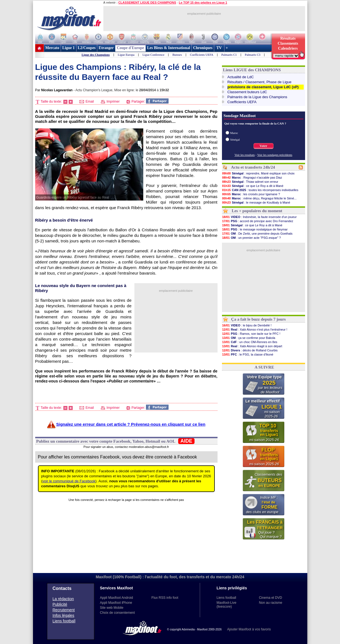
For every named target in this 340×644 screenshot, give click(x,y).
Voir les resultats (245, 155)
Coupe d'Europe (131, 48)
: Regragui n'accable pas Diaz (252, 178)
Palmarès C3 (253, 55)
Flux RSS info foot (165, 598)
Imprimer (110, 102)
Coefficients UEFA (201, 55)
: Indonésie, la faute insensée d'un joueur (259, 217)
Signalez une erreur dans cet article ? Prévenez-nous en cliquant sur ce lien (131, 424)
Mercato (52, 48)
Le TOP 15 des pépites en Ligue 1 (203, 2)
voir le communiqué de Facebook (69, 481)
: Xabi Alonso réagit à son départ (252, 346)
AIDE (186, 441)
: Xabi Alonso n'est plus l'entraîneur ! (255, 329)
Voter (263, 146)
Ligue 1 (69, 48)
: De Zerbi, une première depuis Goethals (257, 234)
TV (219, 48)
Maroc (234, 133)
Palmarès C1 (229, 55)
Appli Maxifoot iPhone (116, 603)
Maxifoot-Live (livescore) (227, 605)
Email (87, 102)
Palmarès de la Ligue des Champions (257, 97)
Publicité (60, 604)
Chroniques (203, 48)
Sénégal (235, 140)
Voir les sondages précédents (275, 155)
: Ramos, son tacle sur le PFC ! (251, 334)
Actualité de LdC (241, 77)
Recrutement (64, 610)
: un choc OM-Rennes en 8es (250, 342)
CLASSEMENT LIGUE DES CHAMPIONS (147, 2)
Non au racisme (270, 603)
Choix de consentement (117, 613)
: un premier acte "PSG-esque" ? (251, 238)
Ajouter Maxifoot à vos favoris (249, 629)
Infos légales (64, 615)
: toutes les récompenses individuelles (260, 190)
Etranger (106, 48)
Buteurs (177, 55)
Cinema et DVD (270, 598)
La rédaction (63, 599)
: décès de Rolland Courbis (250, 350)
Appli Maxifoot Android (117, 598)
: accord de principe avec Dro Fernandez (258, 221)
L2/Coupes (87, 48)
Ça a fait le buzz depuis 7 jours (258, 319)
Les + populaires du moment (257, 211)
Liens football (64, 621)
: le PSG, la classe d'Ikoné (248, 354)
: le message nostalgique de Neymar (255, 229)
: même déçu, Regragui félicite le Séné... (259, 198)
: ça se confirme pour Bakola (249, 338)
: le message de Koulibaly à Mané (256, 202)
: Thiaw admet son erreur (250, 182)
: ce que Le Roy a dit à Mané (253, 186)
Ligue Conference (153, 55)
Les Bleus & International (169, 48)
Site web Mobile (112, 608)
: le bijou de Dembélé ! (247, 325)
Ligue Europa (126, 55)
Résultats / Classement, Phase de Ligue (260, 82)
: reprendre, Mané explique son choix (258, 173)
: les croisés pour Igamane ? (251, 194)
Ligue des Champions (96, 55)
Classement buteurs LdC (247, 92)
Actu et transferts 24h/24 (253, 167)
